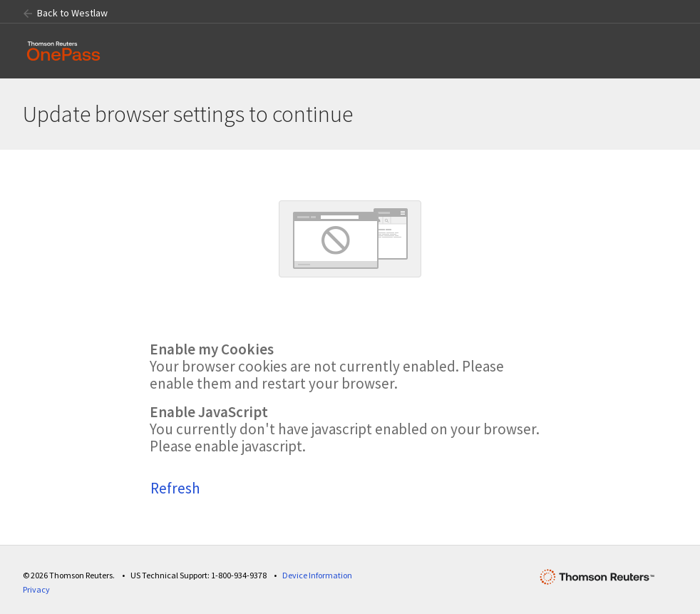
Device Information (317, 575)
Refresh (175, 488)
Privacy (36, 589)
